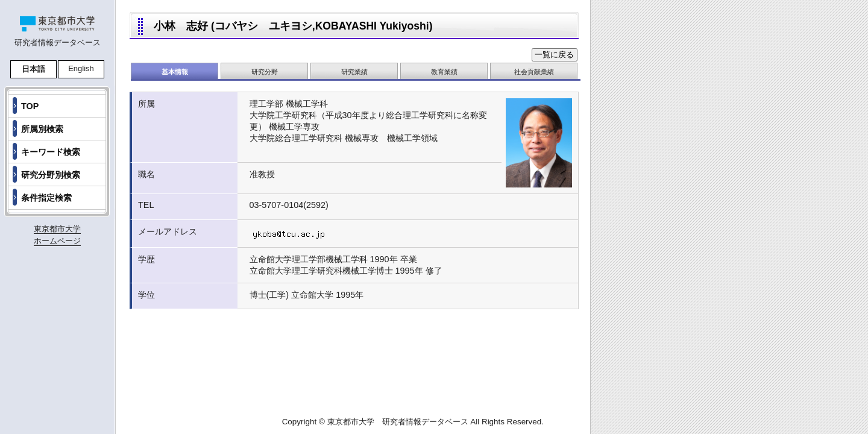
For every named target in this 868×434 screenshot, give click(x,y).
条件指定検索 (46, 198)
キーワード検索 (51, 152)
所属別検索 (42, 129)
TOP (30, 106)
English (81, 68)
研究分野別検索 (51, 175)
